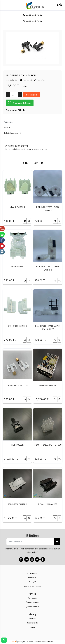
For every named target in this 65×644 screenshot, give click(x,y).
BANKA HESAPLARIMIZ (32, 586)
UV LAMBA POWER (48, 385)
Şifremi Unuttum (32, 607)
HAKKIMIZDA (33, 577)
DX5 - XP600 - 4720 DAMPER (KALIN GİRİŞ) (48, 328)
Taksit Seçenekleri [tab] (12, 133)
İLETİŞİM (33, 582)
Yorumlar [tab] (8, 127)
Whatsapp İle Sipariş (20, 103)
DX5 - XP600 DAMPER (17, 326)
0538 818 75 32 (33, 15)
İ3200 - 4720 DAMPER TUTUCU (48, 445)
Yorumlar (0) (27, 80)
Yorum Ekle (41, 80)
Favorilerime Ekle (15, 110)
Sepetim (32, 618)
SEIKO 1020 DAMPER (17, 504)
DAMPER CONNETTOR (17, 385)
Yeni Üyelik (33, 598)
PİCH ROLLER (17, 445)
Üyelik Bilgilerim (32, 602)
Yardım (33, 627)
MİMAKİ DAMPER (17, 207)
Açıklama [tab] (8, 122)
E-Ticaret (30, 642)
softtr (14, 642)
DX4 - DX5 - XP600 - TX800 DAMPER (48, 209)
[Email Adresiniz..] (30, 542)
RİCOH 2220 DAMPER (48, 504)
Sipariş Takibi (33, 623)
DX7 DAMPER (17, 266)
